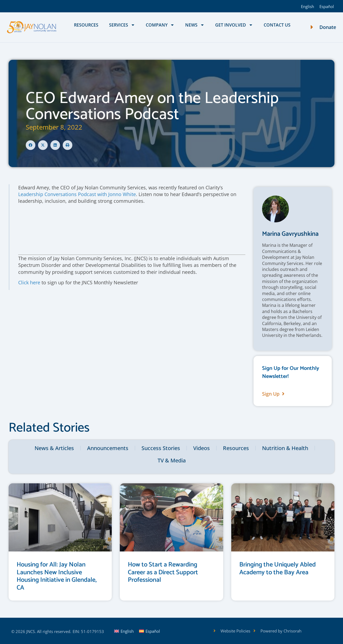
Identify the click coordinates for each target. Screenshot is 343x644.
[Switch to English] (307, 6)
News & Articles (54, 448)
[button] (31, 145)
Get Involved (234, 25)
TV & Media (172, 460)
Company (160, 25)
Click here (29, 282)
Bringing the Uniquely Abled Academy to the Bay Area (277, 569)
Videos (202, 448)
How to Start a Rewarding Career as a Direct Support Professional (163, 573)
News (195, 25)
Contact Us (277, 25)
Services (122, 25)
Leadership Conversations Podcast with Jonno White (77, 194)
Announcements (108, 448)
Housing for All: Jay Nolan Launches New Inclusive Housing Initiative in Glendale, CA (57, 576)
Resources (86, 25)
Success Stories (161, 448)
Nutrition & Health (285, 448)
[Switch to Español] (327, 6)
